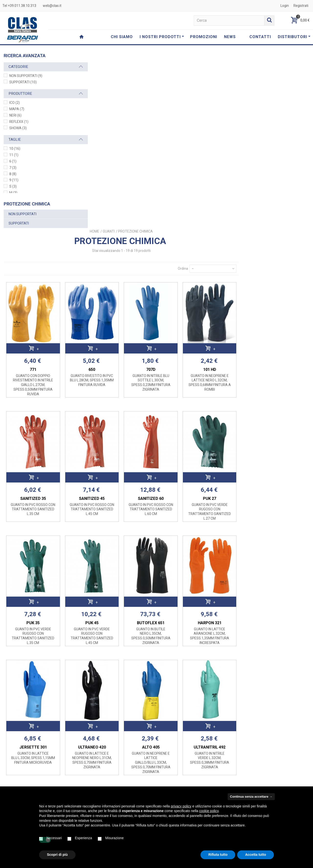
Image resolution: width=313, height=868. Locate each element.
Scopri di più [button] (57, 855)
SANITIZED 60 (224, 319)
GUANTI (183, 54)
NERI (15, 115)
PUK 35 (110, 443)
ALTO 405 (224, 568)
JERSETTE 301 (110, 568)
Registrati (301, 6)
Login (285, 6)
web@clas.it (52, 6)
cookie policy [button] (209, 811)
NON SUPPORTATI (26, 76)
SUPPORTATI (23, 82)
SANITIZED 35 (110, 319)
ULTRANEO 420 (167, 568)
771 (110, 190)
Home (169, 54)
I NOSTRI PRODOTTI (162, 37)
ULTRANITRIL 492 (281, 568)
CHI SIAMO (122, 37)
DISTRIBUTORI (294, 37)
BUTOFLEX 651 (224, 443)
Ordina (253, 91)
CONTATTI (260, 37)
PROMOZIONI (204, 37)
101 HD (281, 190)
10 (15, 149)
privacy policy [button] (181, 806)
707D (224, 190)
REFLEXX (19, 122)
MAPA (17, 109)
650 (167, 190)
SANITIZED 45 (167, 319)
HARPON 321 (281, 443)
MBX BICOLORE (224, 697)
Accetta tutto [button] (256, 855)
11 (14, 155)
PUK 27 (281, 319)
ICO (15, 103)
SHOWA (18, 128)
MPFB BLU (167, 697)
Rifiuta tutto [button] (218, 855)
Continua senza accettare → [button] (251, 797)
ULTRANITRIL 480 (110, 697)
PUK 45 (167, 443)
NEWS (230, 37)
